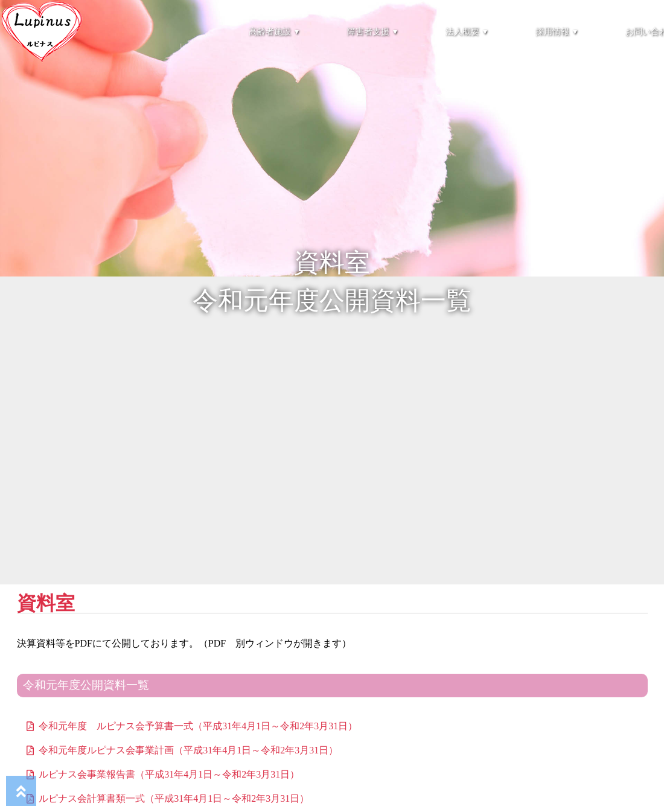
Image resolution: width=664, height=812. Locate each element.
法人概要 (466, 32)
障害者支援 (372, 32)
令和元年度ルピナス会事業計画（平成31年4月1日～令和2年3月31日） (188, 750)
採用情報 (556, 32)
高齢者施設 (274, 32)
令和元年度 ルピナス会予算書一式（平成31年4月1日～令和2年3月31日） (198, 726)
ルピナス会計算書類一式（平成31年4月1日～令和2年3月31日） (174, 798)
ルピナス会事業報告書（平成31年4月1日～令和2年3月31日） (169, 774)
